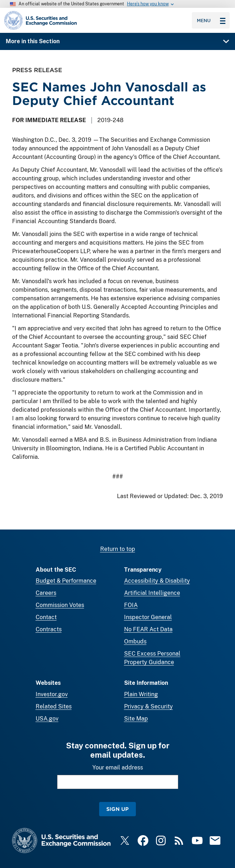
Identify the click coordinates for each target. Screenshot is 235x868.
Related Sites (54, 706)
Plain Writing (141, 694)
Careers (46, 593)
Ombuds (135, 641)
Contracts (49, 629)
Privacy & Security (149, 706)
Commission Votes (60, 605)
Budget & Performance (66, 581)
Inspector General (148, 617)
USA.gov (47, 719)
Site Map (136, 719)
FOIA (131, 605)
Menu (211, 20)
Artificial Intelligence (152, 593)
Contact (46, 617)
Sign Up (117, 809)
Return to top (118, 549)
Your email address (118, 767)
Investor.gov (52, 694)
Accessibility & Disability (157, 581)
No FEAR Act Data (148, 629)
